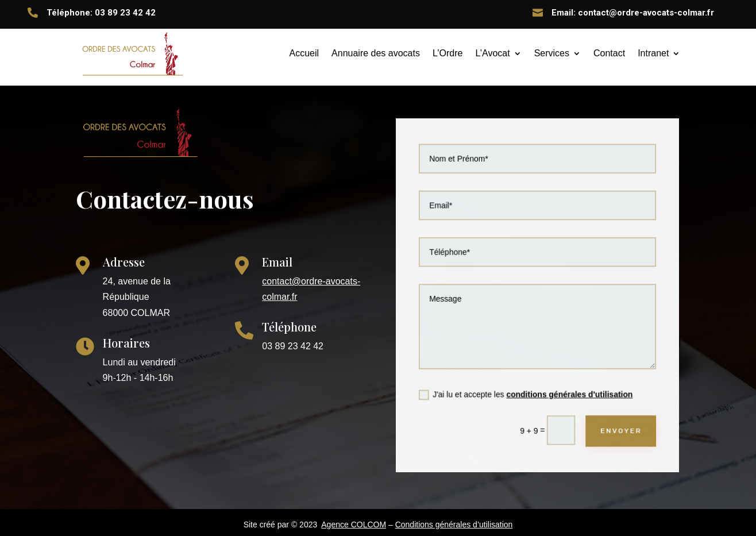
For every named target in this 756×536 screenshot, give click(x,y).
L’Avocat (492, 53)
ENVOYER (618, 425)
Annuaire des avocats (376, 53)
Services (552, 53)
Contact (609, 53)
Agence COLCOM (354, 525)
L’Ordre (448, 53)
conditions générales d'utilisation (568, 390)
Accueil (304, 53)
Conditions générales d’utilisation (454, 525)
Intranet (653, 53)
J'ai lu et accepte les (526, 391)
